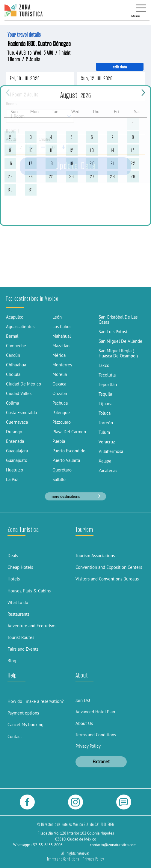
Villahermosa (111, 451)
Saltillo (59, 479)
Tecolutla (107, 375)
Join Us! (83, 700)
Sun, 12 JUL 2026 (97, 79)
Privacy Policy (88, 746)
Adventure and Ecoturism (31, 626)
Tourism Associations (95, 556)
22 (133, 163)
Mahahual (62, 336)
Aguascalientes (20, 327)
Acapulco (15, 317)
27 (92, 177)
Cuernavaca (17, 422)
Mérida (59, 355)
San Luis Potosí (113, 332)
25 (51, 177)
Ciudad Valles (19, 393)
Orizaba (60, 393)
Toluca (105, 413)
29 (133, 177)
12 (72, 150)
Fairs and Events (23, 649)
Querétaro (62, 470)
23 (10, 177)
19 (72, 163)
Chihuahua (16, 365)
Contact (15, 736)
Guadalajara (17, 451)
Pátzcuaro (62, 422)
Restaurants (18, 614)
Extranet (101, 762)
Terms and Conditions (96, 735)
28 (113, 177)
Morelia (60, 374)
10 (31, 150)
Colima (12, 403)
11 (51, 150)
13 (92, 150)
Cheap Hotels (20, 567)
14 (113, 150)
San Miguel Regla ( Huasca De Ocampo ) (118, 353)
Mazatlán (61, 346)
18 (51, 163)
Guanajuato (17, 460)
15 (133, 150)
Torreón (106, 423)
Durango (14, 432)
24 (31, 177)
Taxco (104, 365)
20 (92, 163)
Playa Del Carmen (69, 432)
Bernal (12, 336)
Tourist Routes (21, 637)
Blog (12, 661)
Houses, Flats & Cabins (29, 591)
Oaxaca (59, 384)
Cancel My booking (25, 725)
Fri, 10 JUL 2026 (25, 79)
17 (31, 163)
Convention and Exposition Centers (109, 567)
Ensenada (15, 441)
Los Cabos (62, 327)
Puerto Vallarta (66, 460)
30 (10, 190)
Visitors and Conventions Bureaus (107, 579)
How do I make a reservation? (36, 701)
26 (72, 177)
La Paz (12, 479)
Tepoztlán (108, 384)
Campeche (16, 346)
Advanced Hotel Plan (95, 712)
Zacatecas (108, 470)
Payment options (23, 713)
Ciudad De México (24, 384)
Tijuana (105, 404)
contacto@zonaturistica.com (113, 845)
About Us (84, 723)
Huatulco (15, 470)
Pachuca (60, 403)
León (57, 317)
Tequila (105, 394)
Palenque (61, 413)
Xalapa (105, 461)
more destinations (76, 496)
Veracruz (107, 442)
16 (10, 163)
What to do (18, 602)
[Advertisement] (75, 242)
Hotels (14, 579)
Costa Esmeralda (21, 413)
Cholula (13, 374)
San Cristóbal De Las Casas (118, 319)
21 (113, 163)
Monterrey (62, 365)
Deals (13, 556)
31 (31, 190)
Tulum (104, 432)
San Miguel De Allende (120, 341)
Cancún (13, 355)
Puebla (59, 441)
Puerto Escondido (69, 451)
